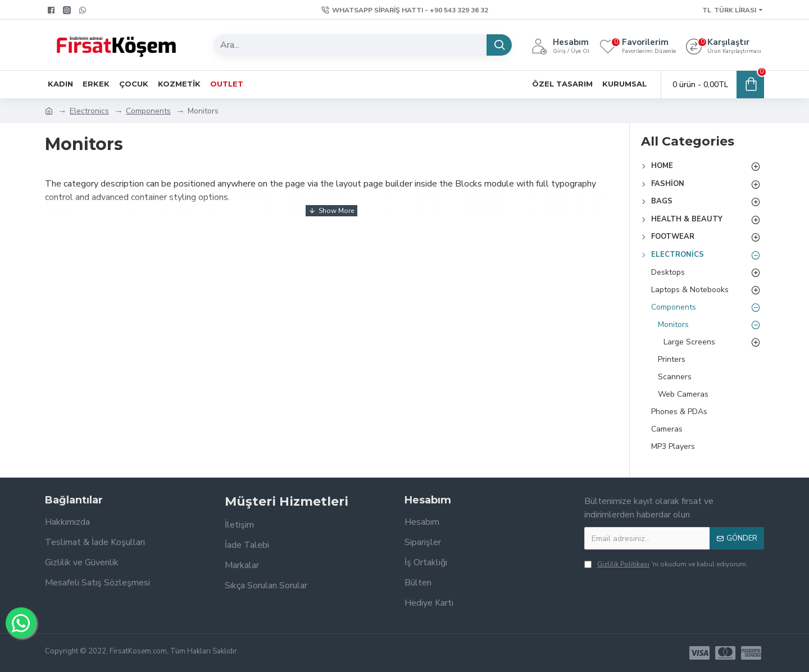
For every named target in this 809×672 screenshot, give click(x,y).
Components (148, 111)
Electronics (89, 111)
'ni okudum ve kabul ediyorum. (666, 564)
